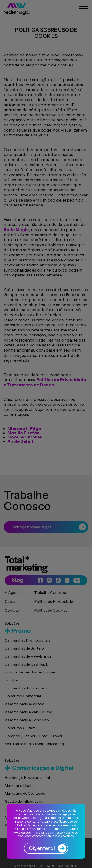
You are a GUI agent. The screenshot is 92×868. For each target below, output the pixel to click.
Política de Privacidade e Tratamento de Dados (46, 829)
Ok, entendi (48, 848)
